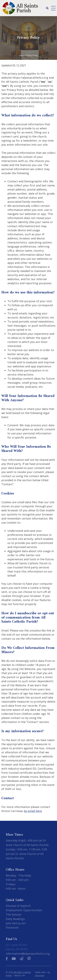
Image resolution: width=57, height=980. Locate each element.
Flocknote (12, 927)
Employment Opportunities (24, 910)
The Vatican (14, 914)
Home (22, 55)
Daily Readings (15, 919)
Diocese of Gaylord (18, 906)
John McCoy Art (16, 923)
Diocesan (40, 975)
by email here (33, 811)
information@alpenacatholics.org (28, 954)
